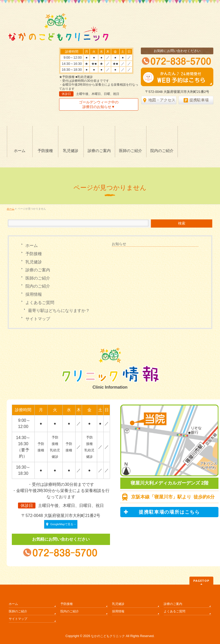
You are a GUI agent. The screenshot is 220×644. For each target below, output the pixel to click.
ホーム (32, 245)
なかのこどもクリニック (108, 636)
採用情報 (34, 294)
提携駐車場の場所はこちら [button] (162, 512)
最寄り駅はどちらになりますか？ (59, 311)
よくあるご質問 (40, 303)
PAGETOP (201, 581)
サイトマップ (38, 319)
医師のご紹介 (38, 278)
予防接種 (34, 254)
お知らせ (119, 244)
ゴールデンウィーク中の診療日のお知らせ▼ (99, 104)
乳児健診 (34, 262)
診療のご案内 (38, 270)
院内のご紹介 (38, 286)
